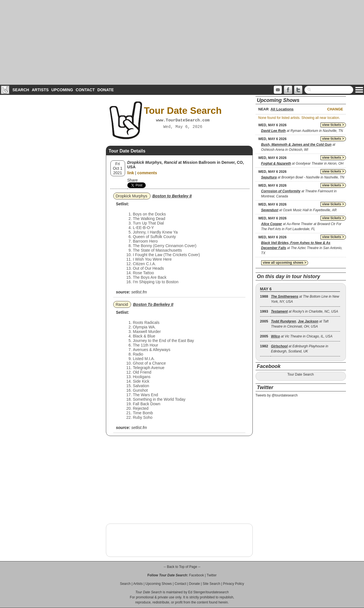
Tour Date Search (301, 374)
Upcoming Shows (159, 584)
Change (335, 109)
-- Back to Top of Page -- (182, 567)
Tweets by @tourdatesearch (277, 395)
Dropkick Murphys (132, 196)
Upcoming (62, 90)
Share (133, 180)
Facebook (196, 575)
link (131, 173)
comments (147, 173)
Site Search (212, 584)
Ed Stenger (197, 592)
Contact (85, 90)
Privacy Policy (234, 584)
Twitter (212, 575)
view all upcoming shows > (285, 263)
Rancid (122, 304)
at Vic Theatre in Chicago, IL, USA (302, 336)
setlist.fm (139, 292)
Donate (106, 90)
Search (21, 90)
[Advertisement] (182, 42)
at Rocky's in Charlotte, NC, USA (304, 311)
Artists (40, 90)
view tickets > (333, 125)
